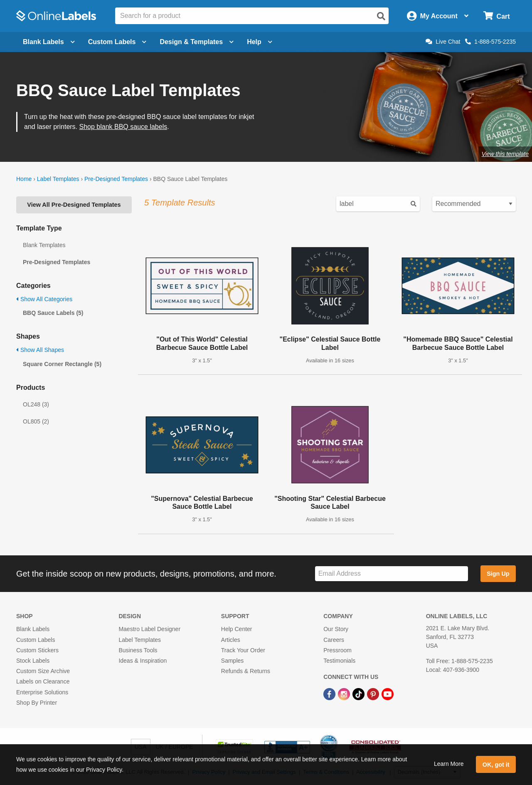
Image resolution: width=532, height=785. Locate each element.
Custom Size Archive (43, 671)
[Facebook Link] (330, 693)
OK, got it (496, 765)
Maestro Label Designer (149, 629)
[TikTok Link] (359, 693)
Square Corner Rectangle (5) (62, 364)
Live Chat (443, 42)
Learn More (449, 764)
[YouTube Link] (388, 693)
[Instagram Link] (345, 693)
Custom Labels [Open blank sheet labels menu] (117, 42)
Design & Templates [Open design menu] (197, 42)
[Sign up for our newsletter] (392, 574)
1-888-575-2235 (490, 42)
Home (24, 179)
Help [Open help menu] (260, 42)
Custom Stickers (37, 650)
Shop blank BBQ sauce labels (123, 127)
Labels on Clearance (43, 681)
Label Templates (58, 179)
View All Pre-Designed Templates (74, 205)
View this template (505, 154)
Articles (231, 640)
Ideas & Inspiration (143, 661)
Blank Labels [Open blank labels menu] (49, 42)
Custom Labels (36, 640)
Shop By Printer (37, 703)
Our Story (336, 629)
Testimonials (339, 661)
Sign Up (498, 574)
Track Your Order (243, 650)
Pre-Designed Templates (116, 179)
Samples (232, 661)
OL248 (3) (36, 404)
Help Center (237, 629)
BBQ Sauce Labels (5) (53, 313)
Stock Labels (33, 661)
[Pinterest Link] (374, 693)
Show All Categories (44, 299)
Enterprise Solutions (42, 692)
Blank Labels (33, 629)
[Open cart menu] (496, 16)
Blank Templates (44, 245)
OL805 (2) (36, 421)
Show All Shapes (40, 350)
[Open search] (381, 16)
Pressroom (337, 650)
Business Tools (138, 650)
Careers (334, 640)
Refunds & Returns (246, 671)
